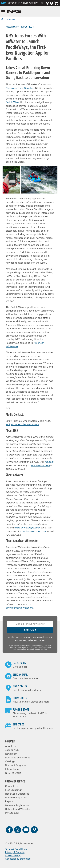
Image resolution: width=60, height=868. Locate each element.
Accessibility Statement (18, 859)
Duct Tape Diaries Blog (18, 758)
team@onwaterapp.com (33, 531)
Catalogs (10, 761)
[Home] (2, 19)
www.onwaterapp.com (27, 528)
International (12, 769)
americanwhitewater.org (19, 608)
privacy (30, 649)
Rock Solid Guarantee (17, 794)
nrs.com (49, 462)
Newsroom (11, 19)
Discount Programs (16, 765)
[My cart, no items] (56, 3)
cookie (38, 649)
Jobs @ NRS (12, 750)
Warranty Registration (17, 805)
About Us (10, 746)
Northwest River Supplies (20, 88)
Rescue (12, 3)
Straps (34, 3)
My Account (12, 813)
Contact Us (11, 786)
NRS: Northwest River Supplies (14, 11)
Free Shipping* (13, 790)
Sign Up (30, 630)
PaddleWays (12, 102)
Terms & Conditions (16, 849)
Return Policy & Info (16, 798)
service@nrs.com (40, 465)
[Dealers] (47, 3)
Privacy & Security (15, 852)
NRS (4, 3)
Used (43, 3)
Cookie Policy (13, 856)
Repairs (9, 801)
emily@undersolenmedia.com (22, 424)
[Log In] (52, 3)
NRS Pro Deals (13, 773)
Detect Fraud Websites (18, 809)
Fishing (23, 3)
